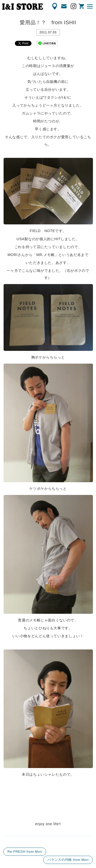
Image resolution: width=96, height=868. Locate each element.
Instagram (74, 6)
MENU (90, 6)
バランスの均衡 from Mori (68, 860)
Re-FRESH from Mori (25, 852)
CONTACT (64, 6)
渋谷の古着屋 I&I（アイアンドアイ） (23, 7)
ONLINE (82, 6)
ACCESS (55, 6)
